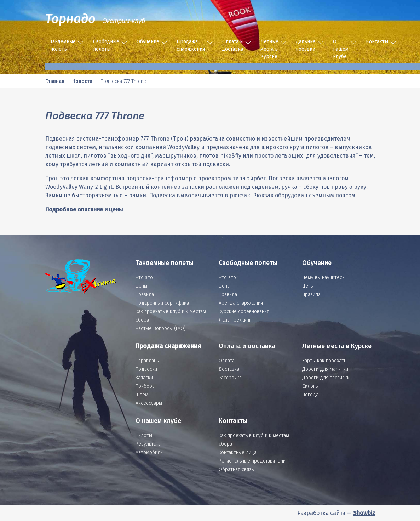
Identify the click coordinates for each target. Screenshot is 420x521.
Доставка (229, 369)
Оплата (227, 361)
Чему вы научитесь (323, 278)
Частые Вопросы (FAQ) (161, 329)
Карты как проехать (324, 361)
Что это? (145, 278)
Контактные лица (238, 452)
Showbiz (364, 513)
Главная (55, 81)
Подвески (146, 369)
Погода (310, 395)
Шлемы (143, 395)
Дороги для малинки (325, 369)
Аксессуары (149, 403)
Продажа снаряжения (191, 45)
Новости (82, 81)
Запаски (144, 378)
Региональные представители (252, 461)
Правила (145, 295)
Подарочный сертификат (163, 303)
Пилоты (144, 435)
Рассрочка (230, 378)
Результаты (148, 444)
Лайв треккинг (235, 320)
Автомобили (149, 452)
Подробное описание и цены (84, 209)
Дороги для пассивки (326, 378)
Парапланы (148, 361)
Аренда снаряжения (241, 303)
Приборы (145, 386)
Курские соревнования (244, 312)
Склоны (310, 386)
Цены (141, 286)
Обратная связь (236, 469)
